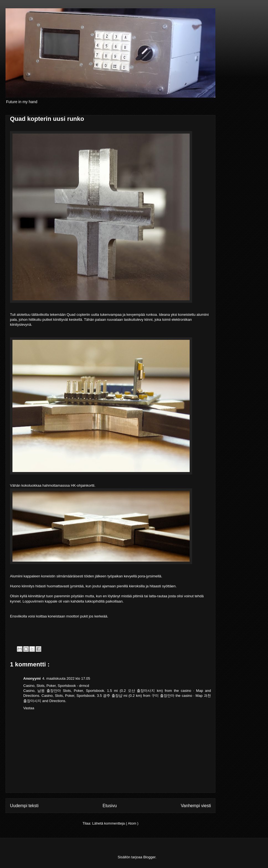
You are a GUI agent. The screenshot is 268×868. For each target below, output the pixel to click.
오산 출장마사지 (141, 691)
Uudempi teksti (24, 806)
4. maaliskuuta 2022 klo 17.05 (66, 678)
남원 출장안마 (49, 691)
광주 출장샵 (113, 696)
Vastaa (29, 708)
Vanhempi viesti (196, 806)
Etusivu (110, 806)
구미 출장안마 (163, 696)
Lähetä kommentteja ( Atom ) (115, 823)
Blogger (149, 857)
